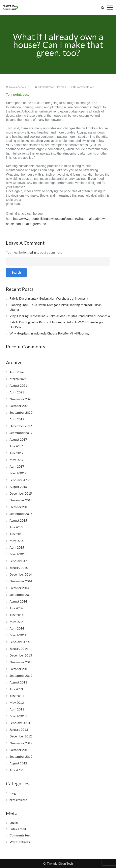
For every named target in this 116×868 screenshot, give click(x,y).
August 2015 (18, 520)
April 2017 (17, 466)
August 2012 (18, 763)
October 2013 (19, 669)
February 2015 (20, 561)
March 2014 (18, 635)
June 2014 (16, 615)
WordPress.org (20, 842)
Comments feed (20, 835)
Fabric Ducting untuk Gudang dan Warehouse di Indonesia (49, 298)
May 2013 (17, 702)
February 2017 (20, 480)
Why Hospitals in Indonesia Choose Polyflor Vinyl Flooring (49, 333)
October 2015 (19, 507)
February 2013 (20, 723)
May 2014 (17, 621)
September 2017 (21, 433)
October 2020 (19, 406)
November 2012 (21, 743)
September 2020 (21, 412)
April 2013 (17, 709)
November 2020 (21, 399)
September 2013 (21, 675)
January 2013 (19, 729)
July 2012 (16, 770)
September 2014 (21, 595)
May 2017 (17, 460)
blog (64, 87)
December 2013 (21, 655)
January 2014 (19, 648)
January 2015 (19, 568)
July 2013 (16, 689)
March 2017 (18, 473)
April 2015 (17, 547)
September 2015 (21, 514)
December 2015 (21, 493)
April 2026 (17, 372)
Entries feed (18, 829)
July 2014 (16, 608)
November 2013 (21, 662)
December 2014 (21, 574)
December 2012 (21, 736)
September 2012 (21, 756)
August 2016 (18, 487)
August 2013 (18, 682)
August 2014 (18, 601)
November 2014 (21, 581)
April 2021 (17, 392)
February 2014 (20, 642)
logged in (29, 252)
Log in (14, 822)
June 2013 (16, 696)
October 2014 (19, 588)
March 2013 (18, 716)
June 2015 (16, 534)
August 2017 (18, 439)
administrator (46, 87)
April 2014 (17, 628)
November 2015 (21, 500)
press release (18, 800)
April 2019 (17, 419)
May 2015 (17, 541)
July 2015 (16, 527)
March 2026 (18, 379)
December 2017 (21, 426)
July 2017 (16, 446)
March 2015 (18, 554)
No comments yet (83, 87)
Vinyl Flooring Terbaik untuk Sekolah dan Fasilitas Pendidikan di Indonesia (60, 316)
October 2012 (19, 750)
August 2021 (18, 385)
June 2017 (16, 453)
